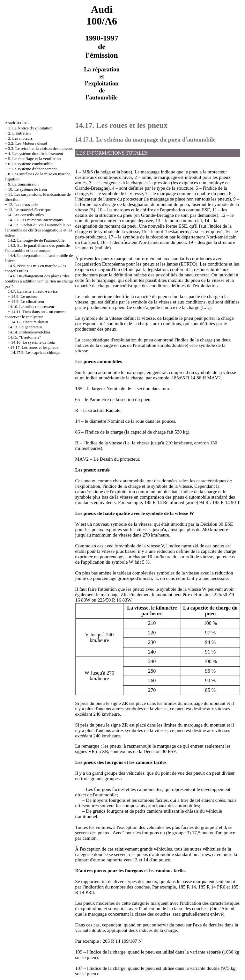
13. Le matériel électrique (29, 210)
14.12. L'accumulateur (30, 322)
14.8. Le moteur (24, 296)
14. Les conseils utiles (25, 215)
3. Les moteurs (20, 138)
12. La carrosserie (23, 205)
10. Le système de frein (27, 189)
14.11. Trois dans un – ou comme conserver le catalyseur (36, 314)
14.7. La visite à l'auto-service (33, 291)
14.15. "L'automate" (25, 337)
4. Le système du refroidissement (35, 154)
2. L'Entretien (19, 133)
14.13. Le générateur (25, 327)
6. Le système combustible (30, 164)
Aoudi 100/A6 (17, 123)
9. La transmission (23, 184)
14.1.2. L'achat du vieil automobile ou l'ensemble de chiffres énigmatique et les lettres (38, 230)
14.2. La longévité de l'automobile (36, 240)
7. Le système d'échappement (32, 169)
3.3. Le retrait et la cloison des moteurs (40, 148)
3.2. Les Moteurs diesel (27, 143)
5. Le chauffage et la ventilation (34, 159)
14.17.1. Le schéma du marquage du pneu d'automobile (145, 139)
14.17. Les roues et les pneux (34, 347)
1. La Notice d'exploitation (30, 128)
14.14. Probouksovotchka (29, 332)
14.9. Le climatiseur (28, 301)
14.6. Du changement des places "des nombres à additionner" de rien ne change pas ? (39, 281)
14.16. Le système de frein (33, 342)
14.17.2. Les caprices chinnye (36, 352)
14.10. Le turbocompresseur (31, 307)
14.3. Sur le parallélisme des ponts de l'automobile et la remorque (37, 248)
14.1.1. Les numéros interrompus (35, 220)
